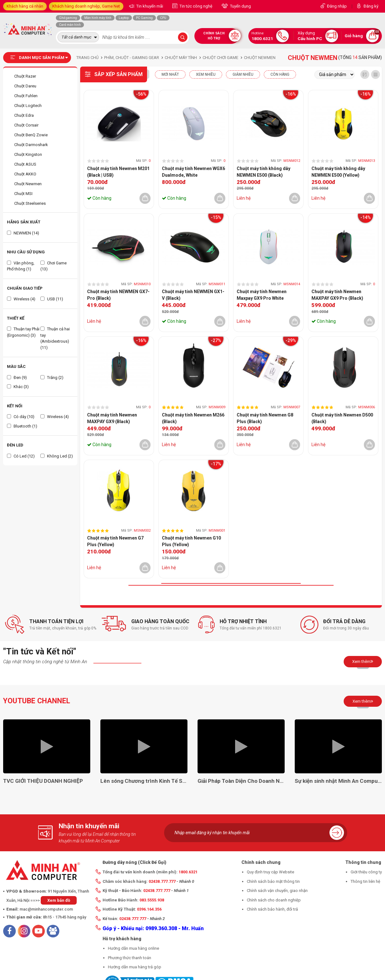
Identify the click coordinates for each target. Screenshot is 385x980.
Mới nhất (170, 74)
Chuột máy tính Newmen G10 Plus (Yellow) (191, 541)
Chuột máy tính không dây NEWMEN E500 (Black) (264, 172)
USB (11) (52, 299)
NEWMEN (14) (23, 233)
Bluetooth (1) (22, 426)
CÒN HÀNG (280, 74)
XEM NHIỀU (206, 74)
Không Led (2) (57, 456)
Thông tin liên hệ (365, 881)
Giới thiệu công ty (366, 872)
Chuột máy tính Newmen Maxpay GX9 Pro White (262, 295)
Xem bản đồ (59, 900)
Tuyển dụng (240, 6)
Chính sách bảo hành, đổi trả (272, 909)
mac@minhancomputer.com (46, 909)
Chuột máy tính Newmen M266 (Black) (193, 418)
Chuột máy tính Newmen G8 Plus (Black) (265, 418)
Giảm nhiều (243, 74)
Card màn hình (70, 25)
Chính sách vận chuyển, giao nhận (277, 891)
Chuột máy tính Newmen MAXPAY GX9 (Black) (112, 418)
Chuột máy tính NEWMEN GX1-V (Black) (193, 295)
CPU (163, 18)
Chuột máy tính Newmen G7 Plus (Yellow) (115, 541)
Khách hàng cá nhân (25, 6)
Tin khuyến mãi (149, 6)
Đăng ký (371, 6)
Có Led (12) (21, 456)
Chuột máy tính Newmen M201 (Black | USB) (118, 172)
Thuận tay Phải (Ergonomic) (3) (23, 332)
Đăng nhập (337, 6)
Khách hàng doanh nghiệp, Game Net (86, 6)
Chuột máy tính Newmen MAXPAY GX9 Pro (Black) (337, 295)
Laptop (124, 18)
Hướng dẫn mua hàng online (133, 948)
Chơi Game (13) (53, 266)
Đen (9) (17, 378)
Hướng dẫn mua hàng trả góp (135, 967)
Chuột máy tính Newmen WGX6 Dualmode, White (193, 172)
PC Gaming (144, 18)
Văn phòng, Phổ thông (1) (21, 266)
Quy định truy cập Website (270, 872)
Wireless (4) (21, 299)
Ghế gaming (68, 18)
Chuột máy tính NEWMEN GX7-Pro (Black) (118, 295)
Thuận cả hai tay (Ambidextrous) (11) (55, 338)
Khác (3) (18, 387)
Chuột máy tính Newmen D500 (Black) (342, 418)
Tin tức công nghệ (195, 6)
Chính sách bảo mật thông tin (273, 881)
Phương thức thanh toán (130, 958)
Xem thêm (363, 661)
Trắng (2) (52, 378)
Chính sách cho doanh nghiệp (274, 900)
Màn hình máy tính (98, 18)
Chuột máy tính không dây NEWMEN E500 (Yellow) (338, 172)
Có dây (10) (21, 417)
